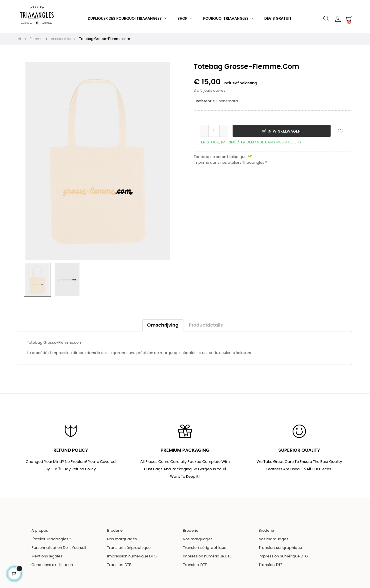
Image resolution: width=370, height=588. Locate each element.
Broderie (115, 527)
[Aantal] (214, 126)
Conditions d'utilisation (52, 561)
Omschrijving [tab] (163, 321)
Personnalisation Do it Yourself (59, 544)
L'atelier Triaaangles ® (51, 536)
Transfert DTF (119, 561)
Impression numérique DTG (132, 553)
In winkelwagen (282, 127)
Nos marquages (122, 536)
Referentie (205, 97)
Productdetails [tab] (206, 321)
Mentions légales (47, 553)
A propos (40, 527)
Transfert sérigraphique (129, 544)
